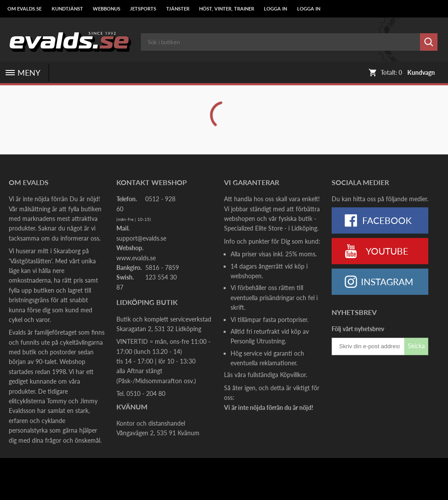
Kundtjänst (67, 9)
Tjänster (178, 9)
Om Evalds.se (24, 9)
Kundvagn (421, 73)
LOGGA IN (275, 9)
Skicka (416, 346)
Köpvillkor (293, 375)
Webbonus (107, 9)
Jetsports (143, 9)
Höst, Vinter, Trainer (227, 9)
